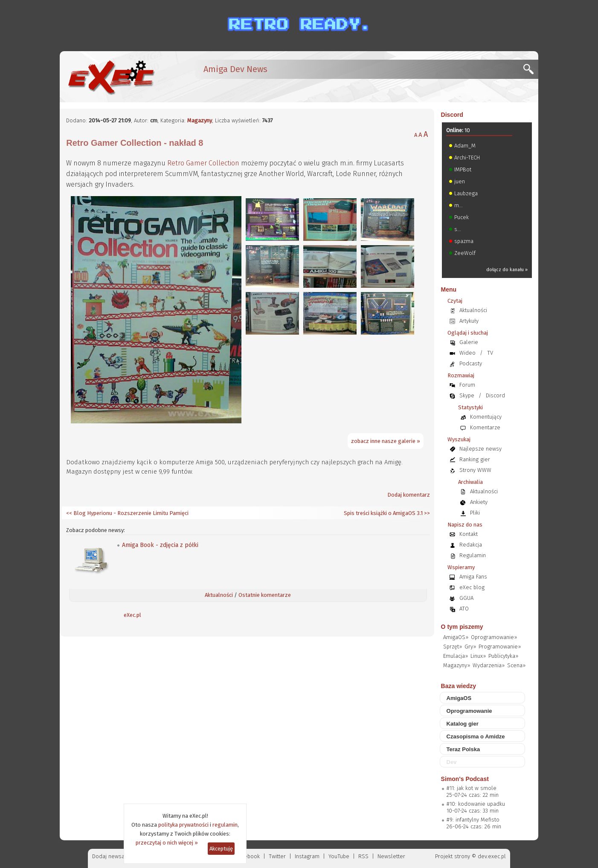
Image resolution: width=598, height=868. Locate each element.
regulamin (225, 825)
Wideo (467, 353)
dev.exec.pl (492, 856)
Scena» (516, 665)
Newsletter (391, 856)
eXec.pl (132, 615)
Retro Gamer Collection (203, 163)
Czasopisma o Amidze (476, 736)
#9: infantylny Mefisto (473, 820)
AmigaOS (459, 698)
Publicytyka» (503, 656)
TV (490, 353)
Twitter (277, 856)
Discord (452, 115)
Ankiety (479, 502)
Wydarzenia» (489, 665)
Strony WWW (475, 470)
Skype (467, 395)
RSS (363, 856)
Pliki (475, 513)
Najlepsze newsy (480, 449)
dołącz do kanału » (507, 270)
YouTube (339, 856)
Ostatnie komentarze (265, 595)
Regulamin (473, 555)
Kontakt (469, 534)
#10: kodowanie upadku (476, 804)
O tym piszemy (462, 627)
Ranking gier (475, 459)
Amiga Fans (473, 577)
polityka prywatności (183, 825)
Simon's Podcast (465, 779)
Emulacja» (456, 656)
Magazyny (200, 120)
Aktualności (219, 595)
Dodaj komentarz (409, 495)
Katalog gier (463, 724)
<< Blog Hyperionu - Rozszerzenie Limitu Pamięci (127, 513)
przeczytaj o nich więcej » (167, 843)
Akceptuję (221, 849)
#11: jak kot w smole (472, 788)
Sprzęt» (453, 647)
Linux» (478, 656)
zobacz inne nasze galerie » (386, 441)
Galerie (469, 342)
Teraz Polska (463, 749)
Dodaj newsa (108, 856)
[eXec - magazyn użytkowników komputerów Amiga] (111, 77)
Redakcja (471, 545)
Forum (467, 385)
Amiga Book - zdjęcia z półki (160, 545)
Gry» (470, 647)
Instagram (307, 856)
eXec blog (472, 587)
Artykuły (469, 321)
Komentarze (485, 427)
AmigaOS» (456, 637)
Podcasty (471, 363)
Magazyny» (457, 665)
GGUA (466, 598)
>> (426, 513)
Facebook (248, 856)
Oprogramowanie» (494, 637)
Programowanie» (500, 647)
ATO (464, 609)
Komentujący (486, 417)
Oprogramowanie (469, 711)
